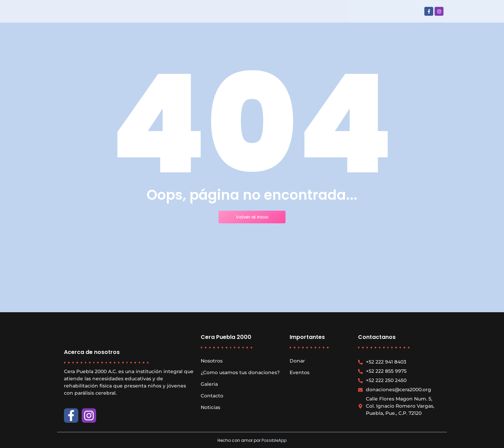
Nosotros (212, 361)
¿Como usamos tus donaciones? (240, 372)
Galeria (209, 384)
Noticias (210, 407)
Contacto (212, 396)
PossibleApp (274, 440)
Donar (297, 361)
